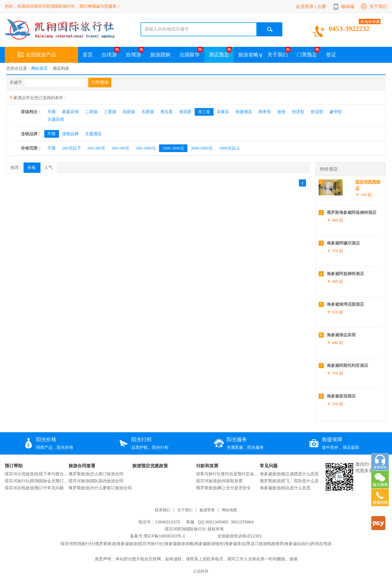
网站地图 (229, 510)
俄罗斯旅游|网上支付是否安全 (223, 488)
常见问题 (269, 466)
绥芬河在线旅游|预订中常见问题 (34, 488)
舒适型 (317, 112)
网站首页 (40, 68)
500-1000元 (146, 148)
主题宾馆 (56, 119)
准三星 (204, 112)
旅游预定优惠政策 (150, 466)
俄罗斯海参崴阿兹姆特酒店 (352, 212)
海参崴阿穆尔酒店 (343, 243)
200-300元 (96, 148)
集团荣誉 (207, 510)
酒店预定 (219, 55)
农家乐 (223, 112)
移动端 (348, 6)
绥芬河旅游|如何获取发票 (219, 481)
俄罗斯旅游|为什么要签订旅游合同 (100, 488)
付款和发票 (207, 466)
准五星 (167, 112)
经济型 (298, 112)
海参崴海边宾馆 (341, 335)
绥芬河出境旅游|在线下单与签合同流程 (37, 474)
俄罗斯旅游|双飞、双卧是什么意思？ (292, 481)
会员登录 (305, 6)
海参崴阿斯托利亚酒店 (347, 365)
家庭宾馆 (70, 112)
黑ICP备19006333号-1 (164, 536)
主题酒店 (93, 134)
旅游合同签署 (82, 466)
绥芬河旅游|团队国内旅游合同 (96, 481)
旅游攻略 (248, 55)
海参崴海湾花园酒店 (345, 304)
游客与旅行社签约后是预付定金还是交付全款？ (228, 474)
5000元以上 (230, 148)
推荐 (17, 166)
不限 (52, 112)
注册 (322, 6)
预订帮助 (14, 466)
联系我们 (163, 510)
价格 (34, 166)
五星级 (148, 112)
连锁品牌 (70, 134)
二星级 (91, 112)
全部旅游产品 (37, 55)
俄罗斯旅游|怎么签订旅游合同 (96, 474)
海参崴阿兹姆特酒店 (345, 274)
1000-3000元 (173, 148)
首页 (88, 55)
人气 (51, 166)
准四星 (185, 112)
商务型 (265, 112)
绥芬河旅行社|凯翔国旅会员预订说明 (37, 481)
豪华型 (336, 112)
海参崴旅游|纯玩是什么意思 (285, 488)
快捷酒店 (244, 112)
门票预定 (307, 55)
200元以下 (72, 148)
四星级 (129, 112)
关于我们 (378, 6)
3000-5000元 (202, 148)
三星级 (110, 112)
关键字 (16, 82)
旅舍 (281, 112)
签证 (331, 55)
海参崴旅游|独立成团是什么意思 (289, 474)
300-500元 (120, 148)
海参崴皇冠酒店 (341, 396)
